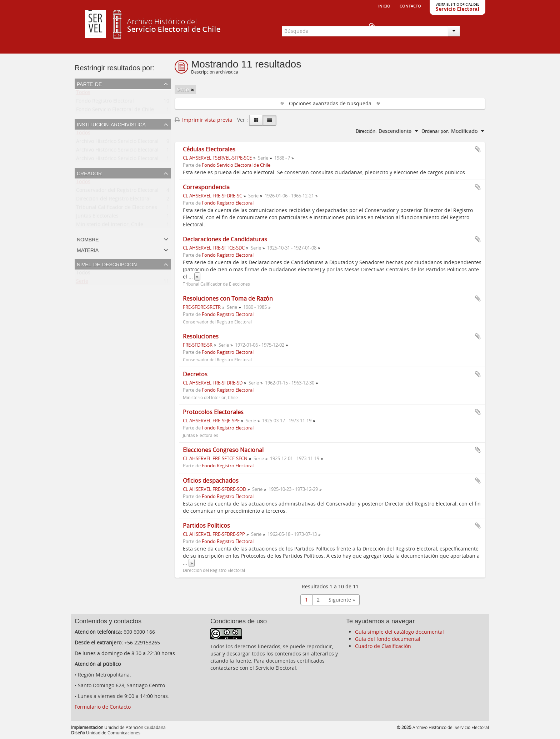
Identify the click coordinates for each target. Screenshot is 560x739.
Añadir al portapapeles (478, 149)
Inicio (384, 5)
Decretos (195, 374)
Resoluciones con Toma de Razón (228, 298)
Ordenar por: (435, 131)
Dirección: (366, 131)
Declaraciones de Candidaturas (225, 239)
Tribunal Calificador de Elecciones (117, 209)
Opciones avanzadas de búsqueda (330, 103)
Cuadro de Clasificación (383, 646)
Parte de (89, 84)
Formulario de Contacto (103, 707)
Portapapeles (474, 27)
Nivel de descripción (107, 264)
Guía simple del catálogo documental (399, 632)
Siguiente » (342, 600)
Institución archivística (111, 124)
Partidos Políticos (206, 526)
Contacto (410, 5)
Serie (82, 283)
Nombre (88, 239)
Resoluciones (201, 336)
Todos (83, 94)
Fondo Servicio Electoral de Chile (115, 111)
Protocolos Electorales (213, 412)
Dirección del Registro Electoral (113, 200)
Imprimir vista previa (203, 120)
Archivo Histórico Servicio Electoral (117, 143)
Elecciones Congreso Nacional (223, 450)
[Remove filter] (192, 90)
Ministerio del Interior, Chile (110, 226)
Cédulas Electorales (209, 149)
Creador (89, 173)
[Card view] (256, 120)
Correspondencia (206, 187)
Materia (88, 250)
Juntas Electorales (97, 217)
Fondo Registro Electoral (105, 102)
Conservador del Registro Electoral (117, 192)
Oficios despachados (211, 481)
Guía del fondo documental (388, 639)
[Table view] (269, 120)
